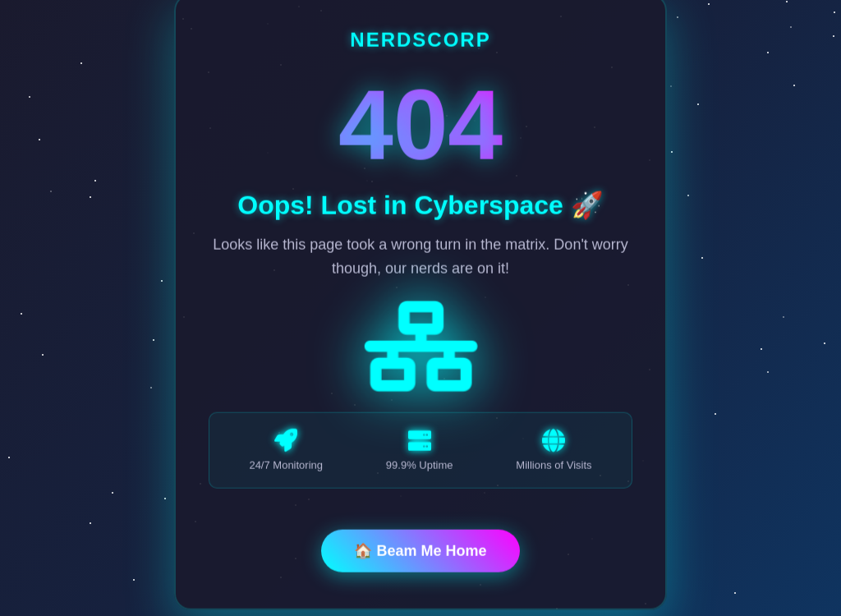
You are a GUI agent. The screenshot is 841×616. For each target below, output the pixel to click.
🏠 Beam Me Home (420, 552)
